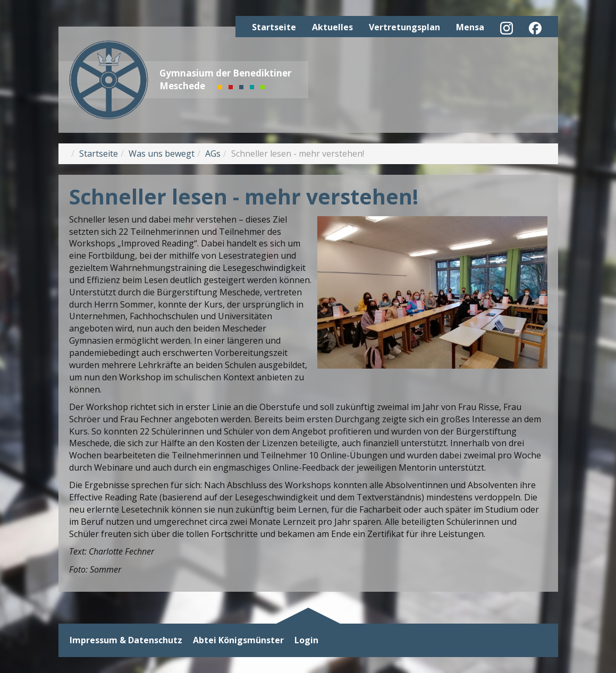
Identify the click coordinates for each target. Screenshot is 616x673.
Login (306, 640)
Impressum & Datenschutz (126, 640)
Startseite (274, 27)
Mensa (470, 27)
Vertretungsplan (404, 27)
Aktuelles (332, 27)
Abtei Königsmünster (238, 640)
